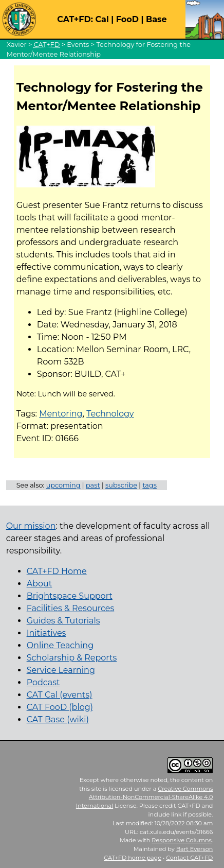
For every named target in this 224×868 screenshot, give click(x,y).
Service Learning (61, 670)
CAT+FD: (75, 19)
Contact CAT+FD (189, 858)
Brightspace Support (70, 596)
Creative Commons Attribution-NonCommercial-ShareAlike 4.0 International (145, 797)
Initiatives (46, 633)
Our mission (31, 526)
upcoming (63, 485)
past (93, 485)
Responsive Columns (182, 840)
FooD (127, 19)
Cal (102, 19)
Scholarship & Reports (72, 658)
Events (78, 45)
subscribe (121, 485)
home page (133, 858)
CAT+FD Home (57, 571)
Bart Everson (195, 849)
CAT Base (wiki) (58, 719)
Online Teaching (60, 645)
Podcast (43, 682)
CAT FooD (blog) (60, 707)
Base (156, 19)
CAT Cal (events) (60, 695)
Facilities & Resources (71, 608)
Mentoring (61, 414)
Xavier (17, 45)
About (40, 584)
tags (150, 485)
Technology (110, 414)
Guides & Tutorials (63, 621)
